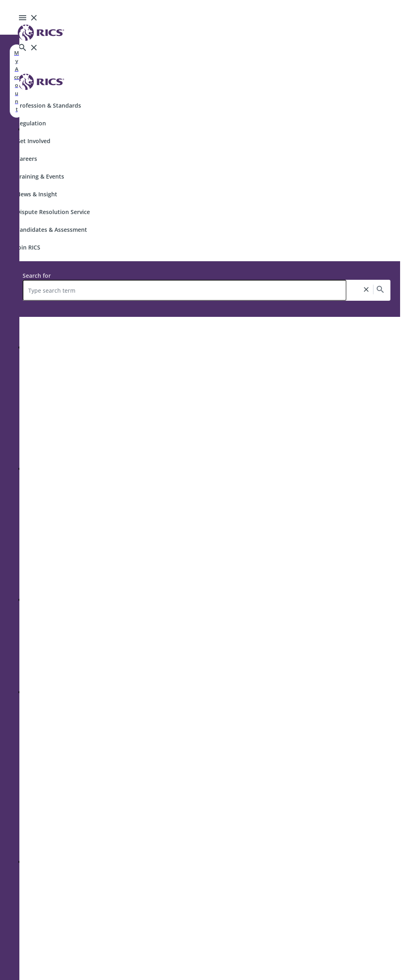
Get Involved (33, 141)
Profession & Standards (49, 105)
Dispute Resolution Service (53, 212)
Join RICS (28, 247)
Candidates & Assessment (52, 230)
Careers (27, 159)
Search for (37, 276)
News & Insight (37, 194)
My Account (17, 81)
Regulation (31, 123)
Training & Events (40, 176)
